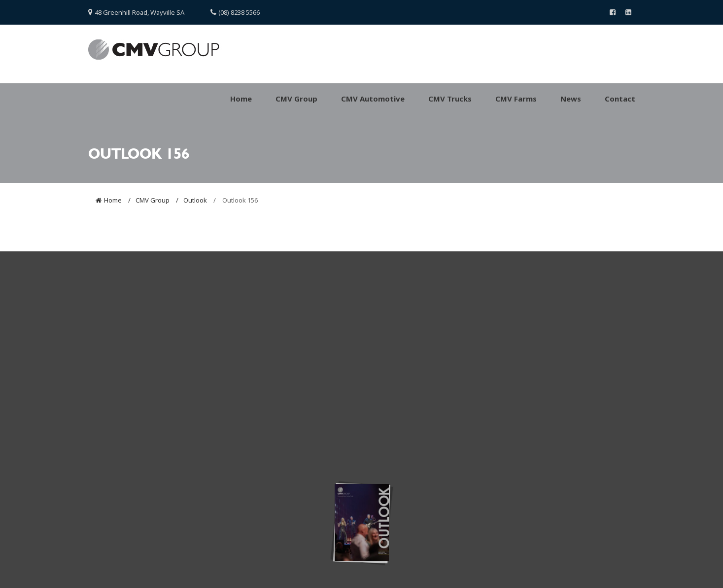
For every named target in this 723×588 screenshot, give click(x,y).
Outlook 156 (239, 200)
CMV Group (153, 200)
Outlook (195, 200)
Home (113, 200)
